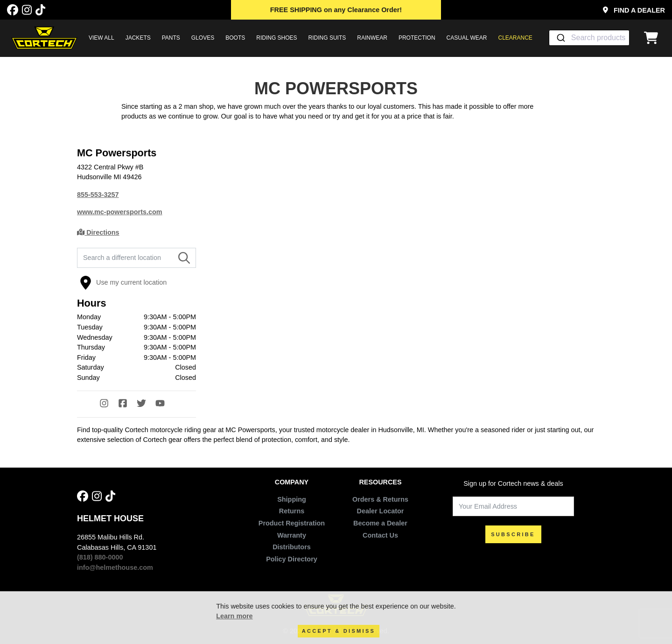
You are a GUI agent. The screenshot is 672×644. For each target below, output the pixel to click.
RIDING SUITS (327, 38)
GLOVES (203, 38)
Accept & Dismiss (339, 631)
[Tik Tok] (40, 10)
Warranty (292, 535)
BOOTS (235, 38)
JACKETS (138, 38)
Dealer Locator (381, 511)
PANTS (171, 38)
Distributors (292, 547)
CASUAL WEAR (467, 38)
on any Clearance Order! (336, 10)
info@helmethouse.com (115, 567)
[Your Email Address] (513, 507)
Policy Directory (292, 559)
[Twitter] (146, 404)
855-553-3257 (98, 195)
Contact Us (380, 535)
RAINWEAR (372, 38)
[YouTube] (165, 404)
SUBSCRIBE (513, 534)
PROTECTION (417, 38)
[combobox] (589, 38)
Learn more (234, 616)
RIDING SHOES (276, 38)
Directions (98, 232)
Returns (292, 511)
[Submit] (560, 38)
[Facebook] (13, 10)
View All (101, 38)
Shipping (292, 499)
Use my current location (123, 283)
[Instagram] (27, 10)
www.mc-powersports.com (120, 212)
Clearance (515, 38)
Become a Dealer (380, 523)
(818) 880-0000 (100, 557)
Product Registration (292, 523)
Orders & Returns (380, 499)
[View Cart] (653, 38)
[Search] (184, 258)
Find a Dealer (634, 10)
